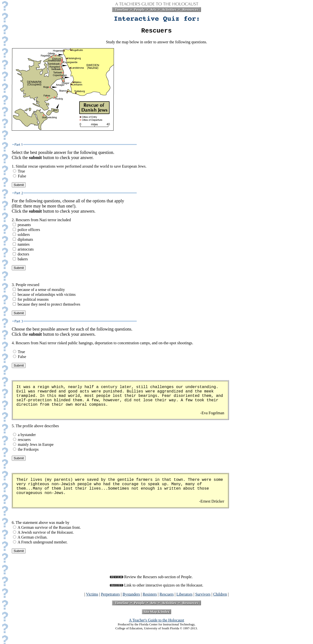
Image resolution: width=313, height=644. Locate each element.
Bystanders (131, 596)
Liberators (185, 596)
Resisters (150, 596)
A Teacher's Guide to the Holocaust (156, 622)
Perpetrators (110, 596)
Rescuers (167, 596)
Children (220, 596)
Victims (92, 596)
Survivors (203, 596)
